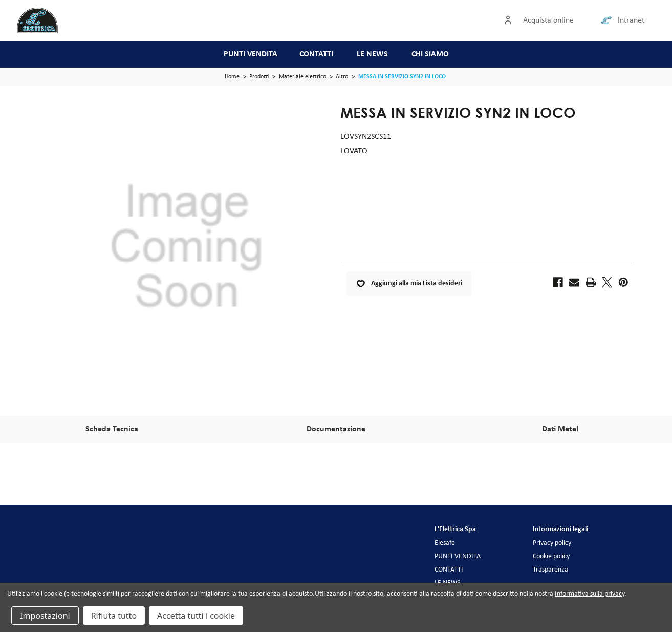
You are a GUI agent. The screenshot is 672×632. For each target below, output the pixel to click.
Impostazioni (45, 616)
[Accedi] (510, 20)
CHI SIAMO (430, 54)
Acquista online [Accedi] (548, 20)
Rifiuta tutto (114, 616)
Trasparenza (550, 570)
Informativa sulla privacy (590, 594)
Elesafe (445, 543)
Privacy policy (552, 543)
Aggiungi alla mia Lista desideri (409, 284)
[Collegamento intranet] (608, 20)
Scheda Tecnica (112, 429)
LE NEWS (372, 54)
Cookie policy (551, 556)
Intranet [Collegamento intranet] (631, 20)
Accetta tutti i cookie (196, 616)
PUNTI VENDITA (251, 54)
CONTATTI (316, 54)
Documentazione (336, 429)
